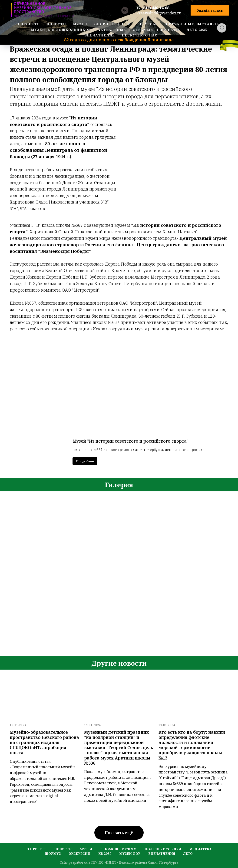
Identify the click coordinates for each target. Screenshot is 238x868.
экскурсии (80, 853)
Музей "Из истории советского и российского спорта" (131, 441)
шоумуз (53, 853)
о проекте (28, 24)
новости (56, 24)
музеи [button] (80, 24)
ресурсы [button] (147, 24)
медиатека (200, 849)
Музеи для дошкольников (61, 30)
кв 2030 (105, 853)
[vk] (125, 10)
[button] (210, 11)
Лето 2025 (197, 30)
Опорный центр (112, 24)
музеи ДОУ (130, 853)
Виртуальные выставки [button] (191, 24)
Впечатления (162, 853)
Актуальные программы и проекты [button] (139, 30)
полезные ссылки (163, 849)
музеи (86, 849)
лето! (188, 853)
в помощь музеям (118, 849)
